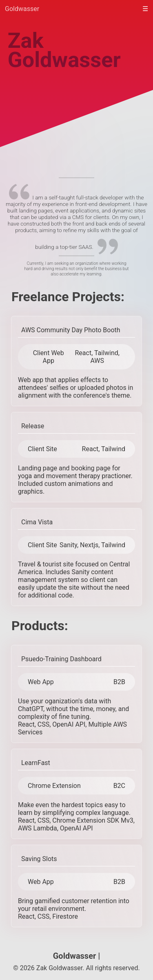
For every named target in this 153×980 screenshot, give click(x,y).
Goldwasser (22, 9)
